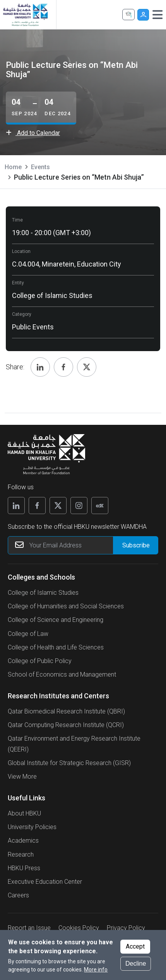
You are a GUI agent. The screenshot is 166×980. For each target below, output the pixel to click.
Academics (23, 841)
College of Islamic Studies (43, 593)
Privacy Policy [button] (126, 928)
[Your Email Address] (83, 545)
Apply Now (129, 15)
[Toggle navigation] (157, 15)
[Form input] (135, 545)
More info (96, 970)
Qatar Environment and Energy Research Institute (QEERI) (74, 744)
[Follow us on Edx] (100, 506)
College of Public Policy (40, 661)
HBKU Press (24, 868)
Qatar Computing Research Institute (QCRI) (66, 725)
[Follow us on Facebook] (37, 506)
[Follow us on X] (58, 506)
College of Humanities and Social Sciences (66, 606)
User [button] (143, 15)
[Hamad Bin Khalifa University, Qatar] (25, 15)
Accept (135, 946)
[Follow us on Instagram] (79, 506)
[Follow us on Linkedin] (16, 506)
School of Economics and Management (62, 674)
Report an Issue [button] (29, 928)
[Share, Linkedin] (40, 367)
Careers (18, 895)
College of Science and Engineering (56, 620)
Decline (136, 964)
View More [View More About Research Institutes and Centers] (22, 777)
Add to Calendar (33, 133)
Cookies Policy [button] (79, 928)
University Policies (32, 827)
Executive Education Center (45, 882)
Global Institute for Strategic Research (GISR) (69, 763)
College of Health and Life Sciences (56, 647)
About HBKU (24, 813)
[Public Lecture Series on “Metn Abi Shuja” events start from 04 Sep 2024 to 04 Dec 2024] (41, 108)
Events (40, 167)
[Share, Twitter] (87, 367)
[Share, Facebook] (63, 367)
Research (21, 854)
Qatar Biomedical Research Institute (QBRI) (66, 711)
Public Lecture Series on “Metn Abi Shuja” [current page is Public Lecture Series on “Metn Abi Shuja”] (79, 177)
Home (13, 167)
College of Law (28, 634)
